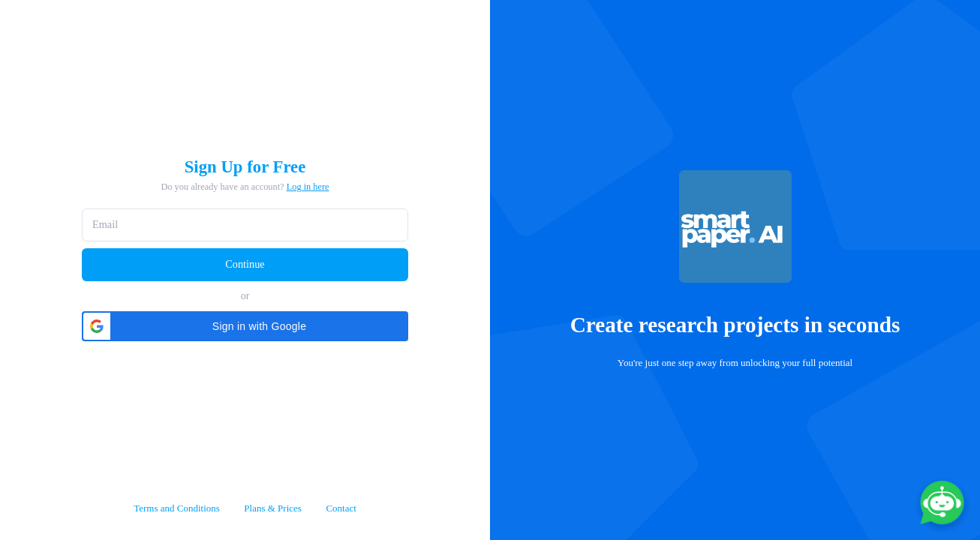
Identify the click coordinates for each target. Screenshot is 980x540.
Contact (341, 508)
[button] (245, 326)
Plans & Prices (273, 508)
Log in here (308, 187)
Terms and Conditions (177, 508)
